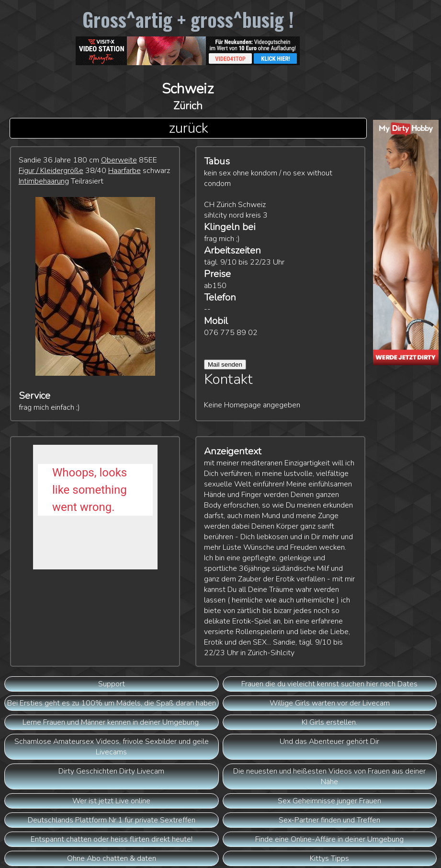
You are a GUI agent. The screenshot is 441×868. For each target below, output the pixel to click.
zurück (188, 128)
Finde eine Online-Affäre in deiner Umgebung (329, 839)
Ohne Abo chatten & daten (112, 858)
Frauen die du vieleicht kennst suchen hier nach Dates (329, 684)
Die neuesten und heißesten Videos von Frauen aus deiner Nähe (329, 776)
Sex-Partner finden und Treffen (329, 820)
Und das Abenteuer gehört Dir (329, 741)
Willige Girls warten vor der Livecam (330, 703)
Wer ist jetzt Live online (111, 801)
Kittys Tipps (329, 858)
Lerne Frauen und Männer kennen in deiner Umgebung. (111, 722)
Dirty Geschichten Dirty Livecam (111, 771)
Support (112, 684)
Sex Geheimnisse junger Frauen (329, 801)
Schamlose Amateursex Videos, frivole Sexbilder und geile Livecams (112, 747)
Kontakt (228, 379)
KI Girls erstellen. (329, 722)
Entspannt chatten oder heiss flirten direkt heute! (112, 839)
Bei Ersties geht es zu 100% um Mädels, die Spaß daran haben (112, 703)
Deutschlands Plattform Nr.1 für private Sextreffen (112, 820)
